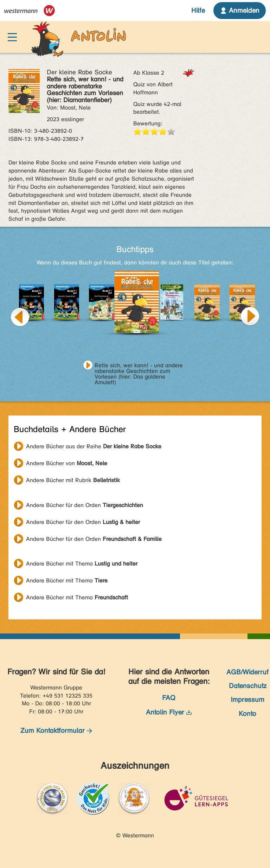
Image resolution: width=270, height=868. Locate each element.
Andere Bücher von (67, 463)
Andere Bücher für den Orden (85, 505)
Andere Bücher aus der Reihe (94, 446)
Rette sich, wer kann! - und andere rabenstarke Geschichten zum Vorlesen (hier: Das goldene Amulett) (139, 366)
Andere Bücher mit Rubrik (73, 480)
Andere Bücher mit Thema (82, 564)
